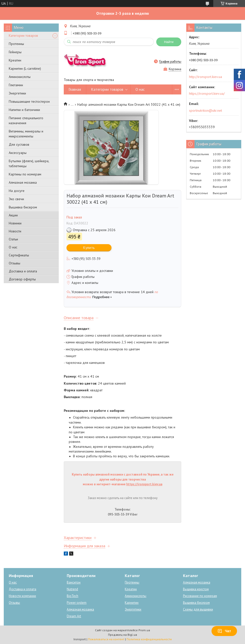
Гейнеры (15, 52)
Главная (75, 89)
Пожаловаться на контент (106, 639)
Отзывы (14, 263)
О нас (13, 247)
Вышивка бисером (23, 207)
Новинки (15, 223)
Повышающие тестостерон (29, 101)
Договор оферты (22, 279)
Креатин (15, 60)
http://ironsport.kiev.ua (205, 77)
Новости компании (22, 596)
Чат (224, 631)
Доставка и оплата (23, 271)
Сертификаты (19, 255)
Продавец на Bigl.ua (122, 635)
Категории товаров (23, 35)
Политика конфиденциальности (149, 639)
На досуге (17, 191)
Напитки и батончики (24, 110)
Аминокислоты (20, 77)
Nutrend (72, 589)
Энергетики (17, 93)
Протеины (16, 44)
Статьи (13, 239)
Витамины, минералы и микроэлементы (26, 134)
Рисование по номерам (200, 596)
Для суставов (19, 144)
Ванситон (74, 582)
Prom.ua (144, 630)
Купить (89, 248)
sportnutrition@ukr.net (205, 110)
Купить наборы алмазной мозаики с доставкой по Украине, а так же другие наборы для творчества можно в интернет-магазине (123, 479)
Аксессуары (18, 153)
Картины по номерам (25, 174)
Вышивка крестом (196, 589)
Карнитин (132, 603)
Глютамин (16, 85)
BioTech (72, 596)
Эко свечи (16, 199)
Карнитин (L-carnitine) (25, 68)
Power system (77, 603)
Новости (15, 231)
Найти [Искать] (169, 42)
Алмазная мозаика (23, 182)
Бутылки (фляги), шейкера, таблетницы (29, 163)
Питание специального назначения (26, 120)
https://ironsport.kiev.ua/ (207, 93)
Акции (13, 215)
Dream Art (74, 616)
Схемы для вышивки (198, 609)
